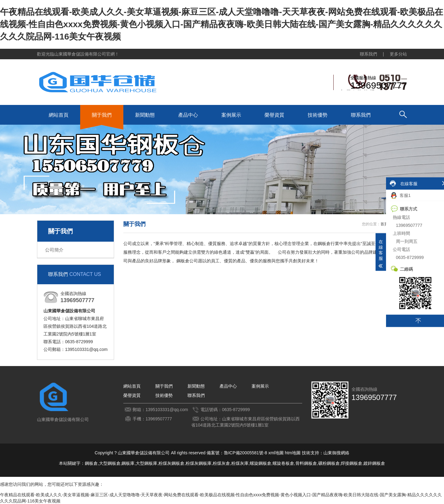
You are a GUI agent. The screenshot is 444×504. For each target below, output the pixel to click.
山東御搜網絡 (336, 453)
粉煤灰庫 (240, 463)
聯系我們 (368, 54)
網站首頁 (59, 115)
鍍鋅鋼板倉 (374, 463)
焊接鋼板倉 (351, 463)
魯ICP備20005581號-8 (245, 453)
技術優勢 (318, 115)
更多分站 (398, 54)
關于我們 (102, 115)
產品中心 (188, 115)
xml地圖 (276, 453)
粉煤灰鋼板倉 (171, 463)
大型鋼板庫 (146, 463)
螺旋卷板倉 (283, 463)
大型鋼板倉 (110, 463)
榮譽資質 (274, 115)
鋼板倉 (91, 463)
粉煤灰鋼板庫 (199, 463)
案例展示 (231, 115)
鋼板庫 (128, 463)
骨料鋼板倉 (306, 463)
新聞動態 (145, 115)
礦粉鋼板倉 (329, 463)
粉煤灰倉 (221, 463)
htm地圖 (293, 453)
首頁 (384, 224)
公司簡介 (54, 250)
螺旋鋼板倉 (261, 463)
